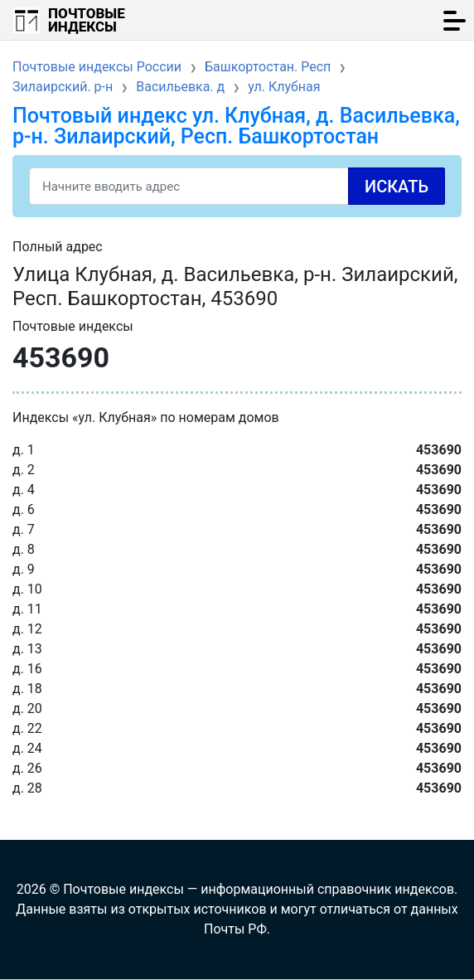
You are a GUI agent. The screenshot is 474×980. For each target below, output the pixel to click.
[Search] (237, 186)
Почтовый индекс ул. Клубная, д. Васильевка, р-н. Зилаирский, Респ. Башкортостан (236, 126)
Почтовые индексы (87, 20)
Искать (397, 187)
